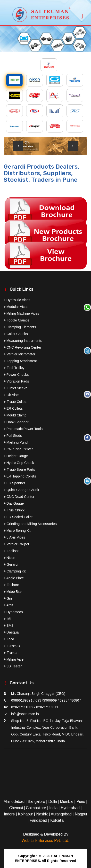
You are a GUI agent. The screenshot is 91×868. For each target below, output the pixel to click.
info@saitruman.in (25, 714)
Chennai (16, 808)
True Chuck (14, 510)
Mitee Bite (13, 592)
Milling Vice (14, 659)
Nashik (42, 814)
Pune (81, 802)
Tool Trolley (14, 368)
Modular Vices (16, 307)
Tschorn (11, 585)
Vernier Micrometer (20, 354)
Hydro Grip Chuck (19, 463)
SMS (9, 626)
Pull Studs (13, 436)
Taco (9, 639)
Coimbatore (36, 808)
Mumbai (67, 802)
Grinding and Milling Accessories (30, 524)
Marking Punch (17, 442)
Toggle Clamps (17, 320)
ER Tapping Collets (20, 476)
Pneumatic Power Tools (23, 429)
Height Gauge (16, 456)
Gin (8, 598)
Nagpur (81, 814)
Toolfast (11, 551)
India (53, 808)
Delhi (53, 802)
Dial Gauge (14, 503)
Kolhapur (25, 814)
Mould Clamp (15, 415)
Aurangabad (61, 814)
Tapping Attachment (20, 361)
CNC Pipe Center (18, 449)
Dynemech (13, 612)
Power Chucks (16, 375)
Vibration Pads (16, 381)
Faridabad (38, 820)
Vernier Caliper (17, 544)
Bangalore (36, 802)
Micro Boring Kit (17, 531)
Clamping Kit (15, 571)
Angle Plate (14, 578)
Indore (9, 814)
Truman (11, 653)
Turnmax (12, 646)
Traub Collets (16, 402)
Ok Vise (11, 395)
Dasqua (11, 632)
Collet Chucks (16, 334)
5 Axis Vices (14, 537)
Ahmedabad (14, 802)
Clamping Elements (20, 327)
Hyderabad (70, 808)
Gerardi (11, 564)
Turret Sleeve (16, 388)
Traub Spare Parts (19, 469)
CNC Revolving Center (22, 347)
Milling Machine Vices (21, 313)
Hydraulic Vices (17, 300)
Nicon (9, 558)
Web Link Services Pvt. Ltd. (45, 841)
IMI (7, 619)
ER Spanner (14, 483)
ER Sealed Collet (18, 517)
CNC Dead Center (19, 497)
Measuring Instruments (23, 341)
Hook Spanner (16, 422)
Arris (9, 605)
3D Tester (13, 666)
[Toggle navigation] (82, 15)
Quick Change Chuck (21, 490)
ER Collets (13, 408)
